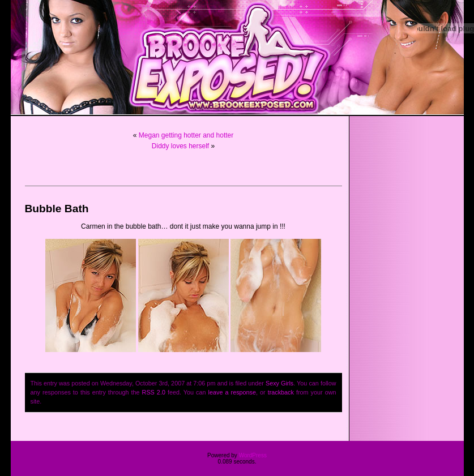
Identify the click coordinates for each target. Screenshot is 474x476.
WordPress (253, 455)
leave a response (232, 392)
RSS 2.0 (154, 392)
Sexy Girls (279, 383)
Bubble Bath (57, 209)
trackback (281, 392)
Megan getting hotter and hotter (186, 135)
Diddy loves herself (180, 146)
